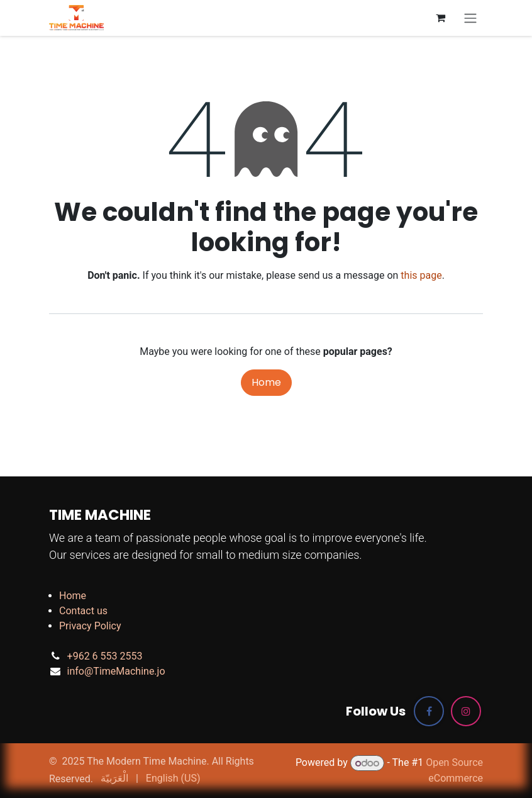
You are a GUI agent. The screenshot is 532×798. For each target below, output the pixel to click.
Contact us (83, 611)
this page (421, 275)
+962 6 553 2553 (105, 656)
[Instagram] (466, 711)
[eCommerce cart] (440, 18)
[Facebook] (429, 711)
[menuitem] (114, 778)
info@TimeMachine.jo (116, 671)
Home (266, 382)
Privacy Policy (90, 626)
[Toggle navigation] (470, 18)
